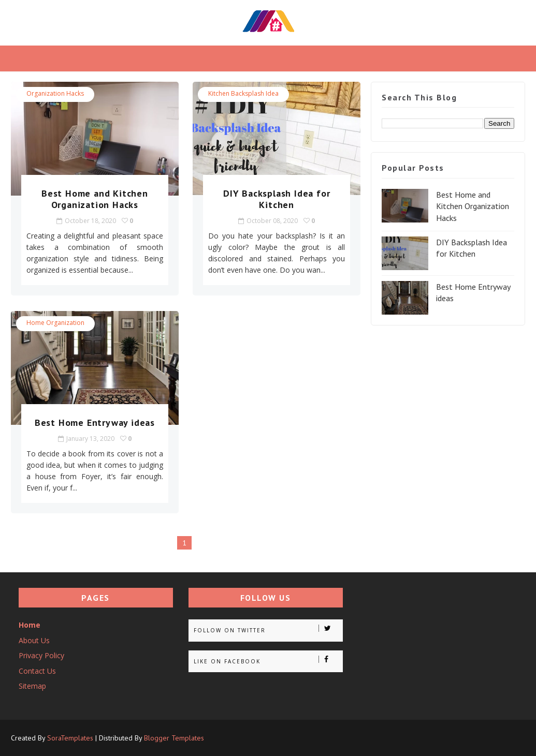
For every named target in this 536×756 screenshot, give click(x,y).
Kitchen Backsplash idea (243, 93)
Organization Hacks (55, 93)
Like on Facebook (268, 660)
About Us (34, 640)
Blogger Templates (174, 738)
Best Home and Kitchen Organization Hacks (95, 199)
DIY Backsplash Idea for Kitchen (277, 199)
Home (30, 625)
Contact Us (37, 671)
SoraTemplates (70, 738)
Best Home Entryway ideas (95, 423)
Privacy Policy (41, 655)
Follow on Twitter (268, 629)
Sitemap (32, 686)
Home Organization (55, 323)
